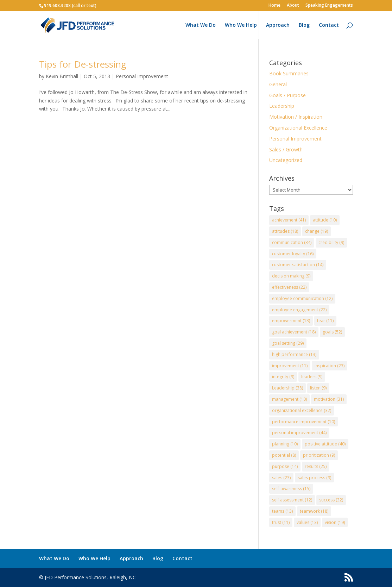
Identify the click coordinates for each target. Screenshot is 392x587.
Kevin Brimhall (62, 76)
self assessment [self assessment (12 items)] (292, 500)
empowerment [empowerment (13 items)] (291, 321)
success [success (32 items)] (331, 500)
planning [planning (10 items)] (285, 444)
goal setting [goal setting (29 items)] (288, 343)
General (278, 84)
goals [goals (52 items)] (332, 332)
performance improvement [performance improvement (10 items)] (304, 422)
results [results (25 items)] (316, 466)
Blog (304, 25)
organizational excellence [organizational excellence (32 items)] (302, 410)
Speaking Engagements (329, 6)
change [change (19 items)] (317, 231)
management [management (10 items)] (289, 399)
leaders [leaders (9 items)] (312, 377)
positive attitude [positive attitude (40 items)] (325, 444)
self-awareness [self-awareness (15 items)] (291, 489)
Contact (329, 25)
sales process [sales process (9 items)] (314, 478)
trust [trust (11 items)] (281, 522)
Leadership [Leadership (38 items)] (287, 388)
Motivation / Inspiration (296, 117)
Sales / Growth (286, 149)
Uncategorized (286, 160)
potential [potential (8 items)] (284, 455)
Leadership (282, 106)
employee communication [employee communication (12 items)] (302, 298)
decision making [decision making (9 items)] (291, 276)
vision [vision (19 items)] (335, 522)
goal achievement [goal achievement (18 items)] (294, 332)
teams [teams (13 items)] (282, 511)
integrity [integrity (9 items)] (283, 377)
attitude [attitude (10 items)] (325, 220)
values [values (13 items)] (307, 522)
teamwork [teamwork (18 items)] (314, 511)
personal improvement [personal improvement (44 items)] (299, 433)
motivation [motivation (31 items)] (329, 399)
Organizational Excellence (298, 128)
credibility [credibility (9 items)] (331, 242)
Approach (278, 25)
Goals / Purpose (287, 95)
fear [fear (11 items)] (325, 321)
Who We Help (241, 25)
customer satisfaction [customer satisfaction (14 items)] (298, 265)
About (293, 6)
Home (274, 6)
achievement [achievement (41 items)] (289, 220)
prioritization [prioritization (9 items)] (319, 455)
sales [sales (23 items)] (281, 478)
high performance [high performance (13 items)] (294, 354)
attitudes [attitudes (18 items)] (285, 231)
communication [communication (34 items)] (292, 242)
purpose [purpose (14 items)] (285, 466)
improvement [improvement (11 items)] (290, 366)
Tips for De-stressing (83, 64)
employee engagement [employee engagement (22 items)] (299, 310)
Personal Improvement (142, 76)
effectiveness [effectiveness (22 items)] (289, 287)
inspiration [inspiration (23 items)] (330, 366)
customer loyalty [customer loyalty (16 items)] (293, 254)
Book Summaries (289, 73)
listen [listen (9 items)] (318, 388)
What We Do (201, 25)
